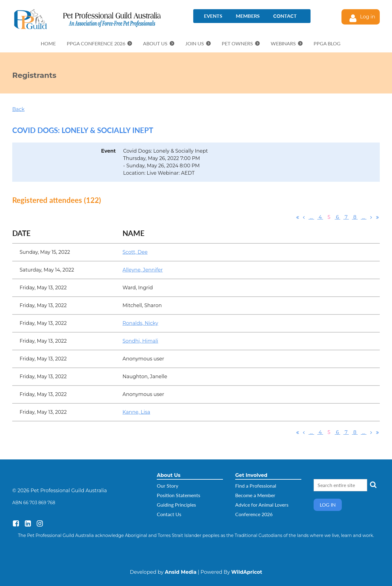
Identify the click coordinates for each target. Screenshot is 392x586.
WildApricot (247, 572)
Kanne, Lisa (136, 412)
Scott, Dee (135, 252)
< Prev (304, 217)
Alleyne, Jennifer (143, 270)
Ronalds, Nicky (140, 323)
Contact (285, 16)
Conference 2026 (254, 514)
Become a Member (255, 495)
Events (213, 16)
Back (18, 109)
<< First (298, 217)
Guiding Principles (176, 505)
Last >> (377, 217)
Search (373, 485)
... (311, 217)
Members (248, 16)
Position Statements (179, 495)
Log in (367, 17)
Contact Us (169, 514)
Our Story (168, 486)
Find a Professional (256, 486)
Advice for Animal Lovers (262, 505)
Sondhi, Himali (140, 341)
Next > (371, 217)
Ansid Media (181, 572)
